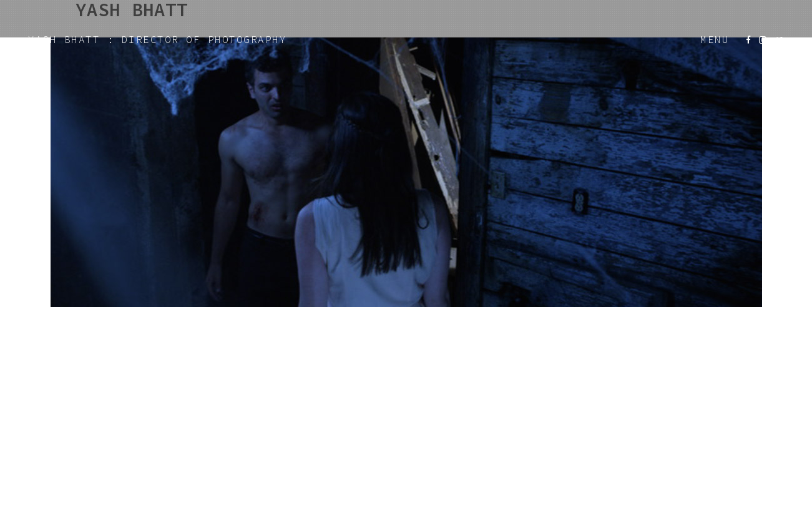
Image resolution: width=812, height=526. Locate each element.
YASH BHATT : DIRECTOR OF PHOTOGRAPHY (157, 39)
